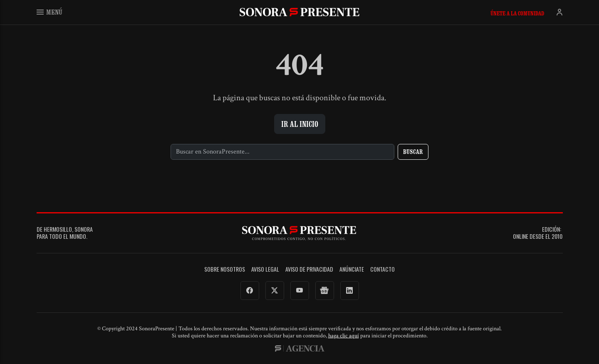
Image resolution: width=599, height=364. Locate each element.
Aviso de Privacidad (309, 269)
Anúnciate (352, 269)
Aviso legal (265, 269)
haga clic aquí (344, 336)
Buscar (413, 152)
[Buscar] (283, 152)
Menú (50, 12)
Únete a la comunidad (517, 13)
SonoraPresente (299, 12)
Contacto (382, 269)
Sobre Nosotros (225, 269)
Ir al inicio (300, 124)
